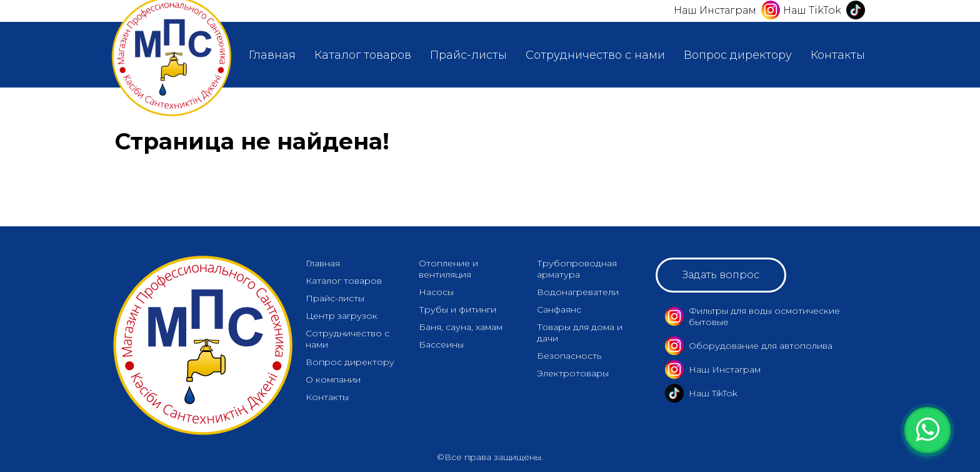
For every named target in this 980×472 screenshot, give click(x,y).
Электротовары (573, 373)
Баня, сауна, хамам (461, 327)
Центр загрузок (342, 316)
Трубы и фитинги (457, 309)
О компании (333, 379)
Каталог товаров (363, 55)
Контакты (838, 55)
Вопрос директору (738, 55)
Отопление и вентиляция (448, 269)
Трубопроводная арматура (577, 269)
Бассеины (441, 344)
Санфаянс (559, 309)
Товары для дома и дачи (580, 333)
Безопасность (569, 356)
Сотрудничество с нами (595, 55)
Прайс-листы (468, 55)
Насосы (436, 292)
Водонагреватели (578, 292)
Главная (272, 55)
